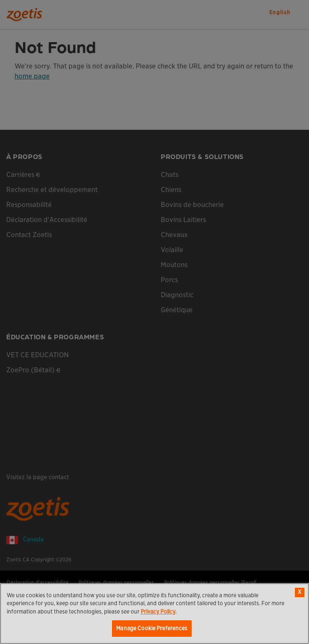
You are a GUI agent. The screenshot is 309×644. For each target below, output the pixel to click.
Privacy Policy (158, 612)
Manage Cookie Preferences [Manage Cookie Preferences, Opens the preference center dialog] (152, 628)
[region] (154, 614)
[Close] (300, 592)
